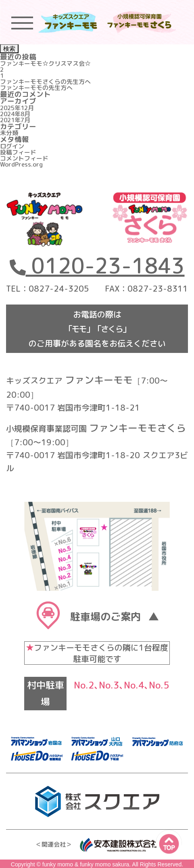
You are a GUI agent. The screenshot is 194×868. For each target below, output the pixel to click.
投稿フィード (18, 152)
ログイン (12, 146)
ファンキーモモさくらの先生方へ (45, 82)
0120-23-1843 (97, 265)
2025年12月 (17, 108)
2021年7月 (15, 120)
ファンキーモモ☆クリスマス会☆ (45, 64)
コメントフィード (24, 158)
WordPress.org (21, 164)
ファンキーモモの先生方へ (36, 88)
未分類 (9, 133)
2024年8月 (15, 114)
